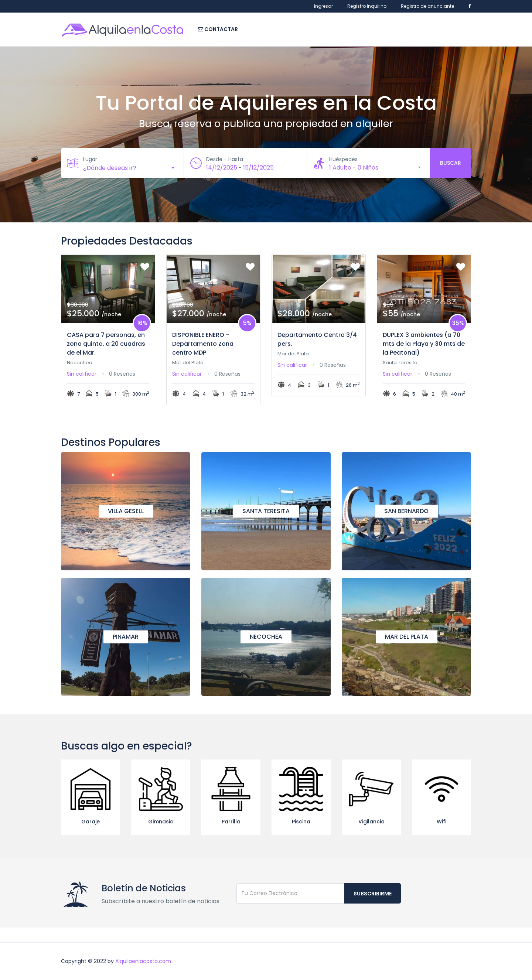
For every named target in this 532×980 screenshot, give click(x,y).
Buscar (451, 163)
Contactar (218, 29)
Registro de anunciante (427, 6)
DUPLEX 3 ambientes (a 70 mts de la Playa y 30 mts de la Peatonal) (424, 344)
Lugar (90, 159)
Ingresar (323, 6)
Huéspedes (343, 159)
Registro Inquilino (367, 6)
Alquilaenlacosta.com (143, 961)
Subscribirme (373, 894)
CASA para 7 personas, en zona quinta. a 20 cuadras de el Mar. (106, 344)
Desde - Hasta (225, 159)
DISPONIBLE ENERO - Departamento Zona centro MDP (203, 344)
